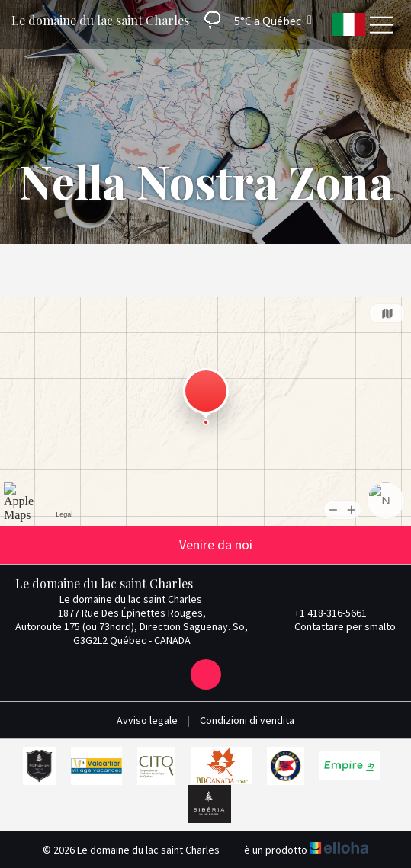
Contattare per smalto (336, 626)
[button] (253, 20)
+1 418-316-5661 (322, 613)
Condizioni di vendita (247, 720)
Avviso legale (147, 720)
